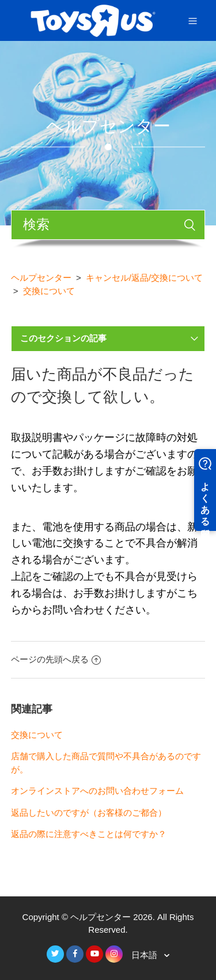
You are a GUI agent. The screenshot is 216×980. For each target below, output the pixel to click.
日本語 (145, 955)
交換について (49, 291)
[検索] (108, 225)
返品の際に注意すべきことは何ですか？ (89, 834)
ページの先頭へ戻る (56, 659)
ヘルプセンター (41, 278)
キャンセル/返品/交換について (144, 278)
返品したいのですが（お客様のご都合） (89, 813)
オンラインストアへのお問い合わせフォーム (97, 791)
